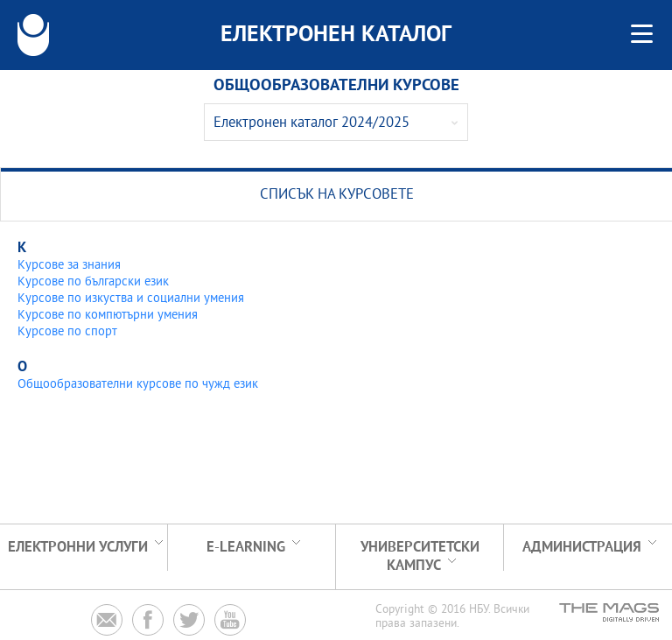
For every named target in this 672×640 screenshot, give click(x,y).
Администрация (582, 548)
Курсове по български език (93, 282)
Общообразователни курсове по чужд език (138, 385)
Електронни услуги (78, 548)
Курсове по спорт (67, 332)
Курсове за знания (69, 266)
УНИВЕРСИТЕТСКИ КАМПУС (420, 557)
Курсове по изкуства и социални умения (131, 299)
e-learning (246, 548)
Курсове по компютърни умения (108, 316)
